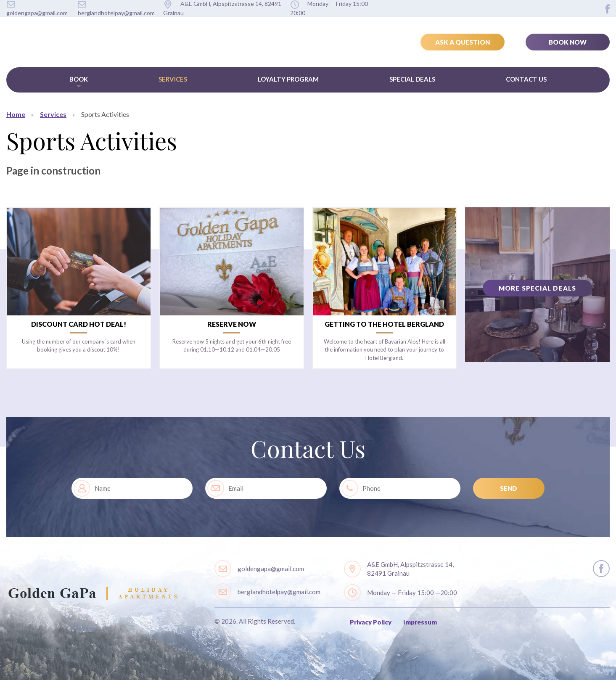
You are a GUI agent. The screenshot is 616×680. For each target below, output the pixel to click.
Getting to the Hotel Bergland (384, 324)
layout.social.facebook (608, 9)
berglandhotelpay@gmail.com (279, 592)
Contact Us (526, 79)
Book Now (568, 42)
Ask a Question (463, 42)
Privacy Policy (371, 622)
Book (79, 79)
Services (173, 79)
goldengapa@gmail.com (271, 569)
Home (16, 114)
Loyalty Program (288, 79)
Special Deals (412, 79)
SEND (509, 488)
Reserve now (232, 324)
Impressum (420, 622)
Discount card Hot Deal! (79, 324)
